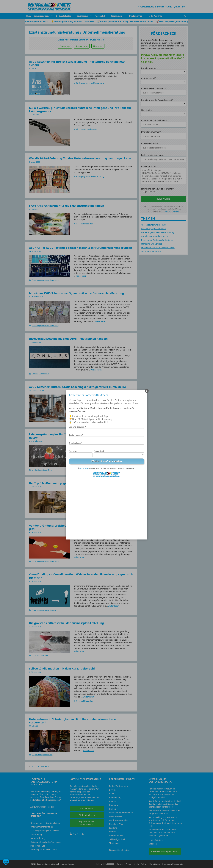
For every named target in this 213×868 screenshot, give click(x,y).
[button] (6, 862)
